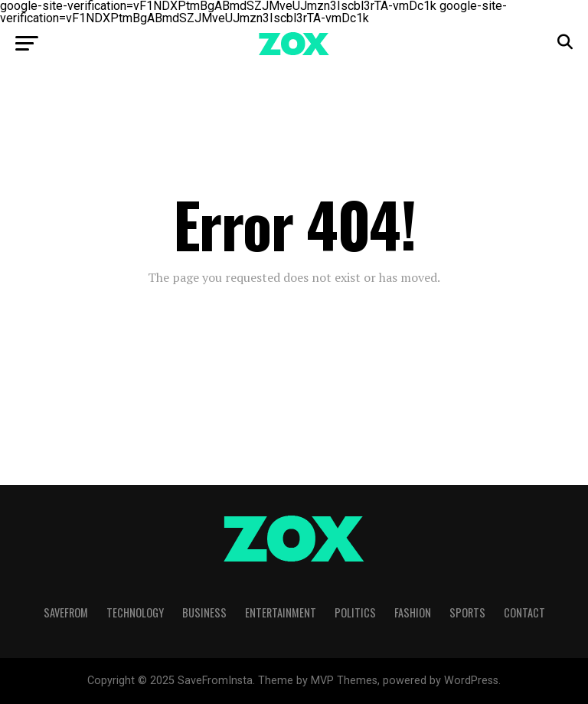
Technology (135, 612)
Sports (467, 612)
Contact (524, 612)
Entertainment (281, 612)
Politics (355, 612)
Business (204, 612)
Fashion (413, 612)
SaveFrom (66, 612)
